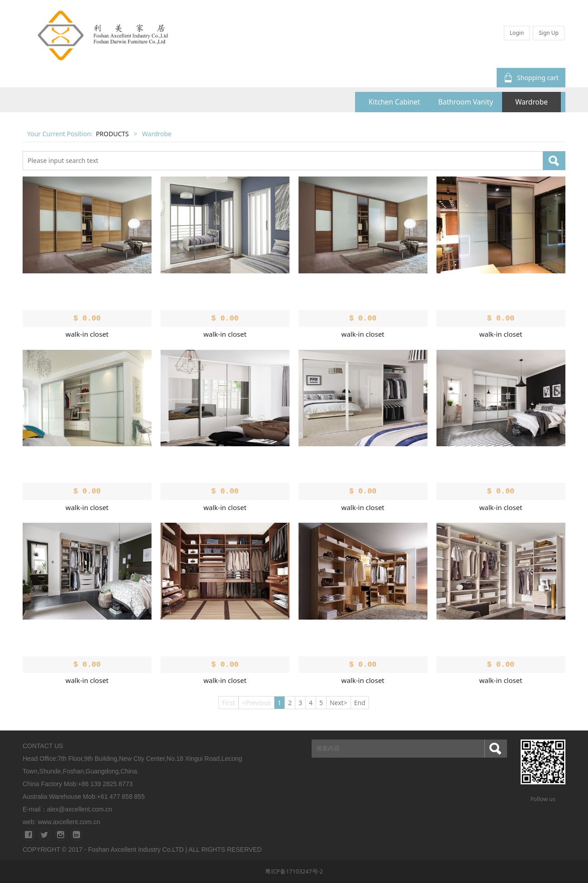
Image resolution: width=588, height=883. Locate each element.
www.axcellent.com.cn (69, 822)
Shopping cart (531, 78)
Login (517, 33)
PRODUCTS (112, 134)
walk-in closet (87, 334)
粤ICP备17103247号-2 (294, 871)
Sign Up (549, 33)
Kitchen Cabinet (394, 102)
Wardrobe (531, 102)
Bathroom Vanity (466, 102)
